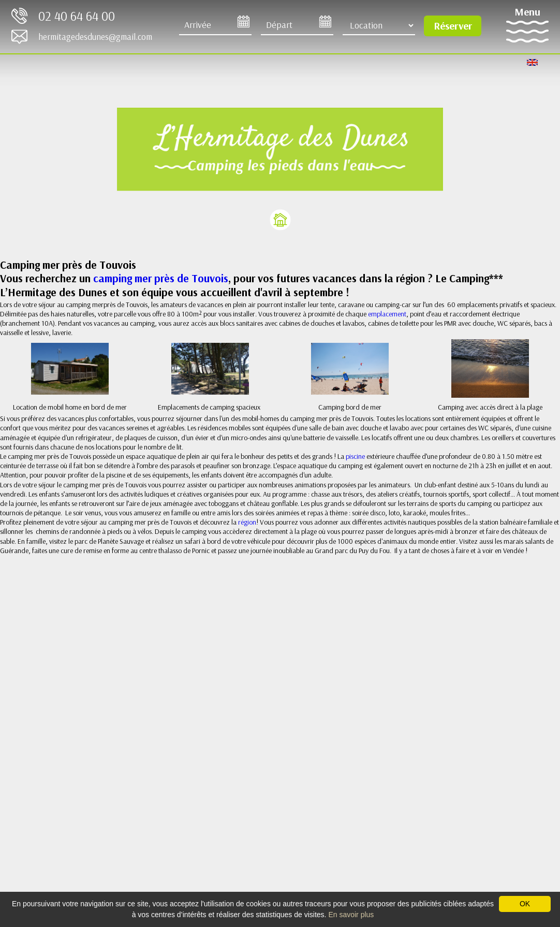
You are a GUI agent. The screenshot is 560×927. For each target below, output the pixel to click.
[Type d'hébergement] (379, 25)
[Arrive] (215, 25)
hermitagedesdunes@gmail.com (95, 37)
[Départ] (297, 25)
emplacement (387, 314)
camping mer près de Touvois (159, 278)
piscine (356, 456)
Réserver (453, 26)
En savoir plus (351, 915)
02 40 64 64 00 (77, 16)
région (247, 522)
